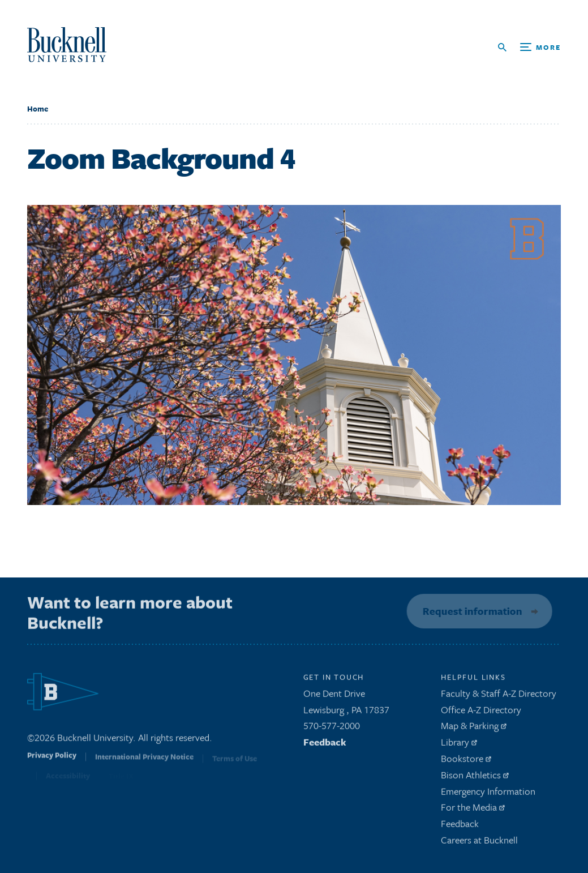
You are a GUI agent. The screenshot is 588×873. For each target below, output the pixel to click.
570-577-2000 (332, 729)
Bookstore (466, 762)
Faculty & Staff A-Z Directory (499, 696)
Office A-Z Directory (481, 712)
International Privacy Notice (144, 763)
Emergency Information (488, 794)
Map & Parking (474, 729)
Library (459, 745)
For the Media (473, 810)
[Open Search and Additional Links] (529, 47)
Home (38, 109)
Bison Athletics (475, 778)
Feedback (325, 745)
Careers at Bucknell (479, 843)
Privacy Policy (52, 762)
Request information (470, 611)
